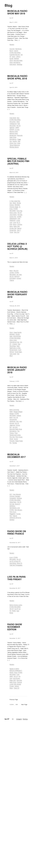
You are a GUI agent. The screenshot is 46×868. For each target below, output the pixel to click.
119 (16, 704)
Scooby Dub (13, 228)
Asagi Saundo (18, 332)
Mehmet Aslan (14, 133)
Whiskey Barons (14, 147)
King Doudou (16, 678)
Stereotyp (19, 64)
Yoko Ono (17, 232)
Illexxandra (13, 126)
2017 (11, 494)
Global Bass (13, 502)
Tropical (12, 280)
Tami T (19, 230)
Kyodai (11, 59)
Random (12, 44)
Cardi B (16, 51)
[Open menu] (13, 719)
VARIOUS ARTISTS (15, 518)
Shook (11, 439)
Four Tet (16, 417)
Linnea (18, 220)
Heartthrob (12, 421)
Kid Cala (20, 215)
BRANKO (17, 205)
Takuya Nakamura (15, 145)
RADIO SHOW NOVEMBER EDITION (15, 627)
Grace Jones (13, 213)
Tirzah (11, 232)
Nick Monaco (18, 510)
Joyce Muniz (13, 215)
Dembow (19, 498)
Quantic (15, 141)
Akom (11, 332)
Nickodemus (17, 62)
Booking (25, 719)
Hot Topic (19, 274)
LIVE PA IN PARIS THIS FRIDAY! (16, 578)
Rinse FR (19, 563)
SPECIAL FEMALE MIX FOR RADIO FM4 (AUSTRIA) (18, 161)
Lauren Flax (13, 217)
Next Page (24, 704)
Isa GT (7, 719)
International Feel (14, 342)
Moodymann (13, 135)
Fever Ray (19, 211)
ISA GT (18, 126)
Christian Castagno (15, 496)
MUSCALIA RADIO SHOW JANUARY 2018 (17, 370)
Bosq (16, 673)
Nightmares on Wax (15, 348)
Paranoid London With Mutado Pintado (16, 684)
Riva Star (12, 437)
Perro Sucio (13, 512)
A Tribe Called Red (15, 201)
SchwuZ (19, 278)
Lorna (15, 222)
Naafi (18, 346)
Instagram (19, 719)
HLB (19, 124)
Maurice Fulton (14, 131)
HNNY (11, 676)
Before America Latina (16, 605)
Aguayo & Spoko (14, 669)
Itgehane (12, 128)
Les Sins (15, 427)
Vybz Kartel (13, 354)
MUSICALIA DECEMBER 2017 (16, 456)
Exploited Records (15, 55)
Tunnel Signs (18, 352)
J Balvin (18, 57)
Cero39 (18, 334)
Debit (11, 336)
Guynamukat (13, 419)
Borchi (11, 51)
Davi (18, 118)
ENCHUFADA (17, 336)
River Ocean (19, 437)
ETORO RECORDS (15, 53)
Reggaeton (13, 514)
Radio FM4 (17, 226)
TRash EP (16, 688)
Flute (18, 674)
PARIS (14, 611)
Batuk (14, 203)
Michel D (18, 504)
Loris (11, 222)
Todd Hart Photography (16, 565)
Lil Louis (17, 129)
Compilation (13, 498)
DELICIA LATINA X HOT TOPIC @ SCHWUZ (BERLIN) (17, 246)
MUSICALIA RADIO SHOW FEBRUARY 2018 (17, 294)
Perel (16, 433)
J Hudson (15, 344)
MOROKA (12, 506)
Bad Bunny (18, 49)
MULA (15, 224)
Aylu (11, 203)
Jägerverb (12, 425)
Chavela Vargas (14, 207)
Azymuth (12, 49)
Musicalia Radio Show (16, 429)
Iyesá (13, 57)
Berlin (11, 271)
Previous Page (14, 700)
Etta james (13, 122)
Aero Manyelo (17, 494)
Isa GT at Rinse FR (15, 561)
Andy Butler (13, 118)
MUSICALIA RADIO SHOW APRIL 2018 (17, 77)
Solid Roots (13, 64)
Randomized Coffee (15, 435)
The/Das (15, 443)
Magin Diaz (13, 680)
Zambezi (12, 520)
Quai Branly (13, 563)
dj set (11, 557)
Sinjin (19, 143)
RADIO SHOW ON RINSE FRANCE (17, 533)
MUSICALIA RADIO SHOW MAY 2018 (17, 12)
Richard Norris (14, 350)
